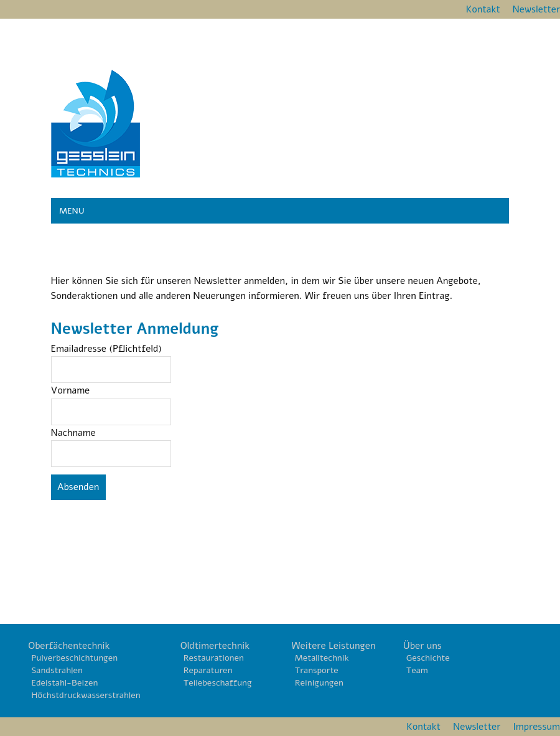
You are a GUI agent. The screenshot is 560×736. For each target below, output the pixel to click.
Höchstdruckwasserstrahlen (86, 695)
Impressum (536, 727)
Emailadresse (107, 349)
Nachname (73, 433)
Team (417, 670)
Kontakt (483, 9)
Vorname (71, 390)
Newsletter (536, 9)
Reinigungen (319, 683)
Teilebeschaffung (218, 683)
